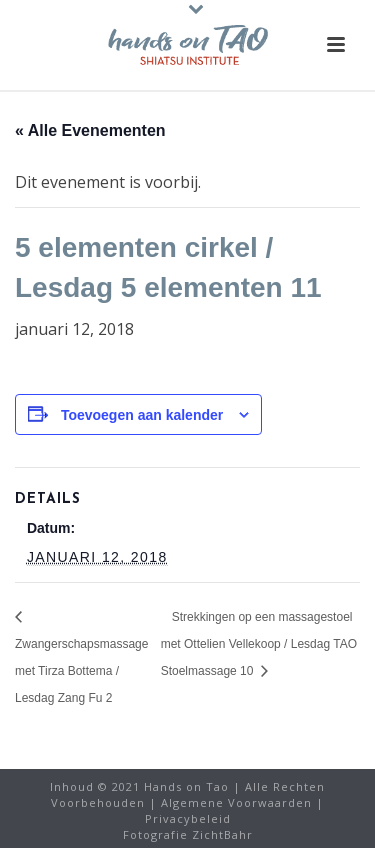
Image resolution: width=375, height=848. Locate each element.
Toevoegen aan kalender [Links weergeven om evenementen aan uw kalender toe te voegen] (142, 415)
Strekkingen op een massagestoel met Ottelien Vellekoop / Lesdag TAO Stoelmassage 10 (259, 644)
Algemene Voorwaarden (236, 802)
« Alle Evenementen (90, 130)
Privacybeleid (188, 818)
